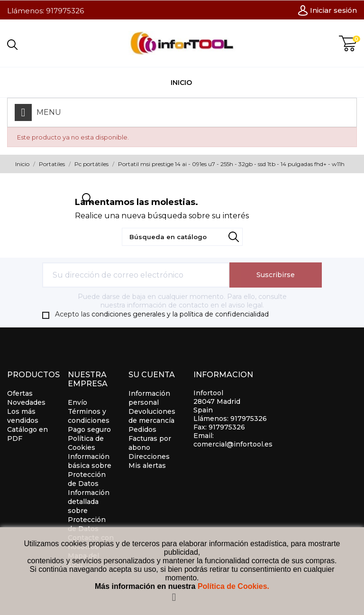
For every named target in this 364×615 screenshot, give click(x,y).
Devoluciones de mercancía (152, 416)
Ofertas (20, 393)
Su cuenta (152, 375)
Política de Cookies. (233, 586)
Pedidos (142, 429)
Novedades (26, 402)
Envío (77, 402)
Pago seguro (89, 429)
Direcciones (149, 457)
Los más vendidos (23, 416)
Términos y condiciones (89, 416)
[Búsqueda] (182, 237)
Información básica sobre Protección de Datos (90, 470)
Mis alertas (147, 466)
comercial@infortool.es (233, 444)
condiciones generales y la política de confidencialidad (180, 314)
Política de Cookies (86, 443)
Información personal (149, 398)
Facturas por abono (150, 443)
